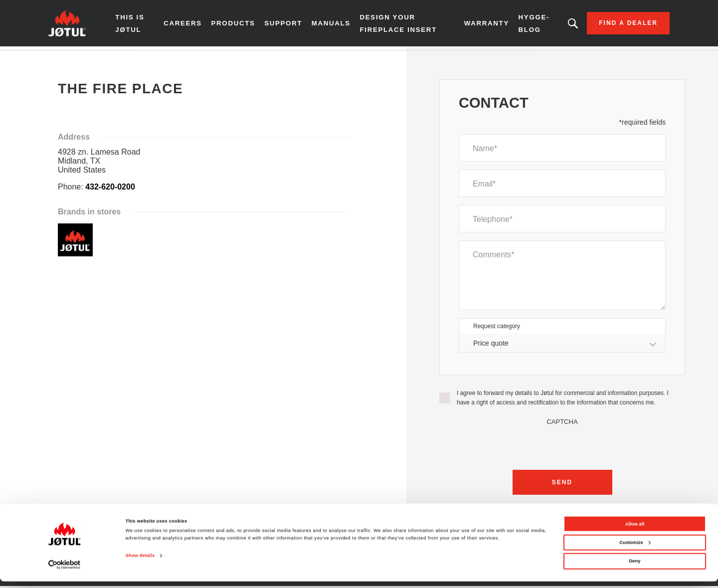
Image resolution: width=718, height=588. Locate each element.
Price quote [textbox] (491, 346)
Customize (635, 549)
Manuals (336, 25)
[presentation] (562, 448)
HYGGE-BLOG (526, 25)
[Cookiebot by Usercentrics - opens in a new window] (65, 571)
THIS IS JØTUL (142, 25)
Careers (190, 25)
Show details (140, 563)
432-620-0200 (110, 190)
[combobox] (562, 346)
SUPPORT (289, 25)
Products (240, 25)
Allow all (635, 531)
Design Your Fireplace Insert (401, 25)
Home (68, 59)
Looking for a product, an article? (562, 25)
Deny (635, 568)
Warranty (479, 25)
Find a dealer (617, 25)
